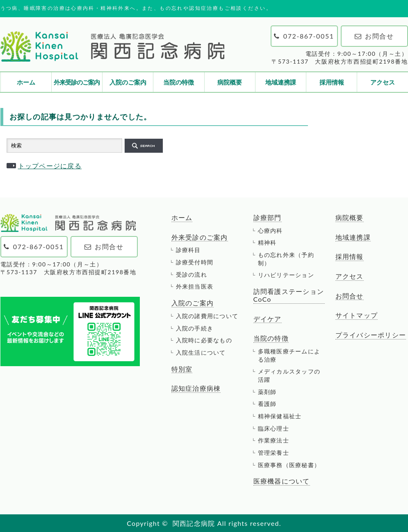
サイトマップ (357, 315)
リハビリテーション (286, 275)
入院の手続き (195, 328)
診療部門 (268, 218)
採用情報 (332, 82)
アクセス (383, 82)
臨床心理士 (274, 428)
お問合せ (350, 296)
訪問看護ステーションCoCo (289, 295)
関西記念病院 (194, 523)
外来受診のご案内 (77, 82)
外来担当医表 (195, 286)
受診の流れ (191, 274)
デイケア (268, 319)
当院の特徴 (179, 82)
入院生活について (201, 352)
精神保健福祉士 (280, 416)
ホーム (26, 82)
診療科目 (188, 250)
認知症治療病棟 (196, 388)
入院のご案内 (128, 82)
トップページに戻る (50, 166)
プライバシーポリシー (371, 335)
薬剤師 (267, 392)
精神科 (267, 242)
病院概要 (230, 82)
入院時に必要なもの (204, 340)
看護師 (267, 404)
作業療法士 (274, 440)
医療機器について (282, 481)
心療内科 (270, 230)
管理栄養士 (274, 453)
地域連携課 (281, 82)
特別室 (182, 369)
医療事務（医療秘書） (289, 465)
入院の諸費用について (207, 316)
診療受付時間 (195, 262)
